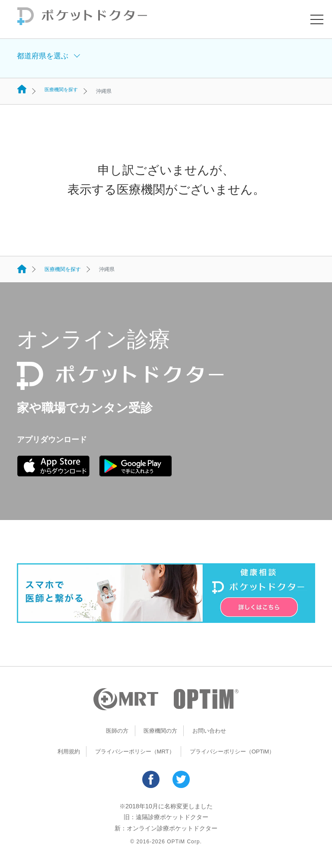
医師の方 (115, 731)
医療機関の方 (160, 731)
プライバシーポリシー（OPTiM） (236, 751)
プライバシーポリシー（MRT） (132, 751)
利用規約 (62, 751)
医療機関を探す (63, 91)
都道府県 (44, 58)
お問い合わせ (211, 731)
